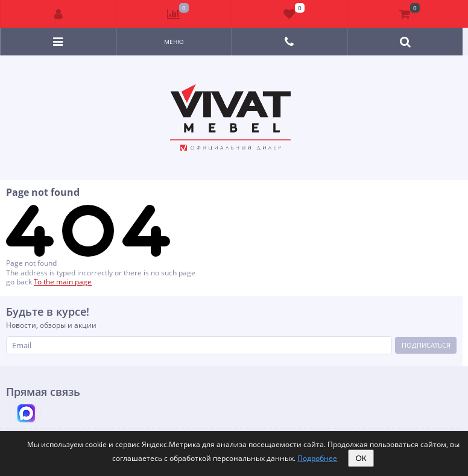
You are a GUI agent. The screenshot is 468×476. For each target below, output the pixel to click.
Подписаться (426, 345)
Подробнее (317, 458)
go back (19, 282)
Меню (174, 42)
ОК (361, 458)
